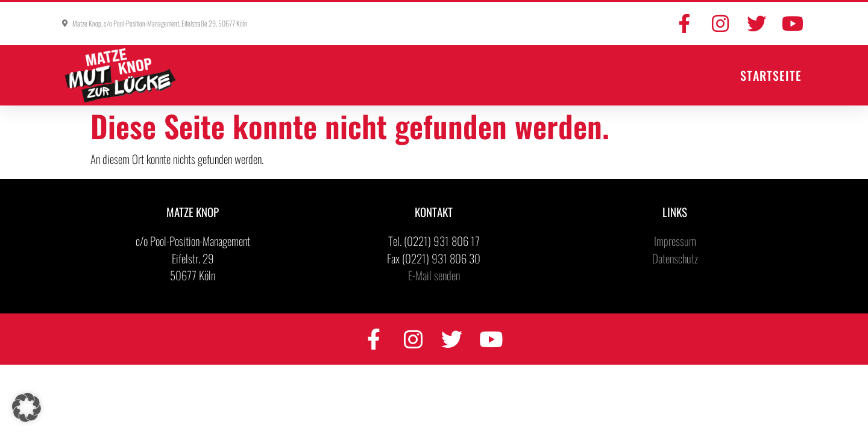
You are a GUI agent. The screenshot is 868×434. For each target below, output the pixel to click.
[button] (27, 407)
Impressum (675, 241)
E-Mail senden (434, 275)
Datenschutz (675, 258)
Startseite (771, 75)
